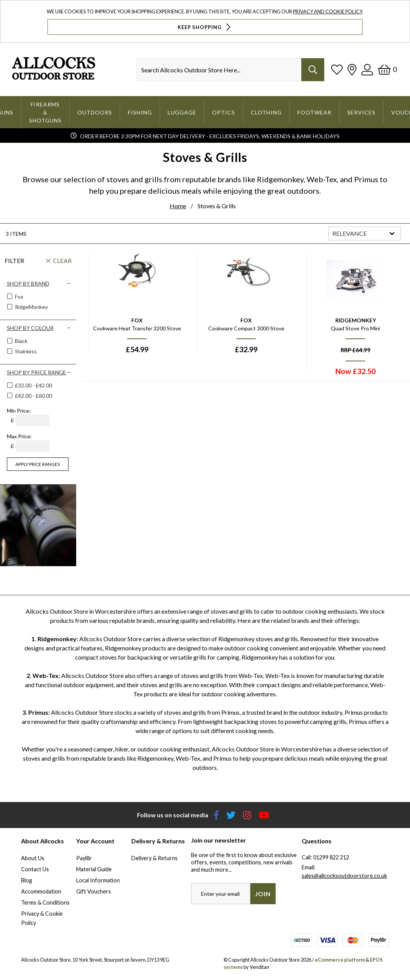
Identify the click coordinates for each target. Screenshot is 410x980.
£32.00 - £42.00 (33, 386)
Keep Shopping (205, 27)
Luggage (182, 112)
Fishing (140, 112)
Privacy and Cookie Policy (328, 11)
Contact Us (35, 870)
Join (263, 894)
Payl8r (84, 858)
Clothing (266, 112)
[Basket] (387, 69)
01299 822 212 (331, 858)
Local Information (98, 881)
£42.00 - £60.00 (33, 396)
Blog (27, 881)
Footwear (314, 112)
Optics (224, 112)
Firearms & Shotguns (45, 112)
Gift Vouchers (94, 892)
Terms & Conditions (45, 903)
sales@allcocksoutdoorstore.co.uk (344, 876)
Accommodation (41, 892)
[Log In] (367, 69)
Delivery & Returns (154, 858)
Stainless (25, 352)
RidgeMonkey (31, 307)
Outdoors (95, 112)
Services (361, 112)
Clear (62, 261)
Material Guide (94, 870)
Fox (19, 297)
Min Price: (19, 411)
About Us (33, 858)
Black (21, 341)
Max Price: (19, 437)
